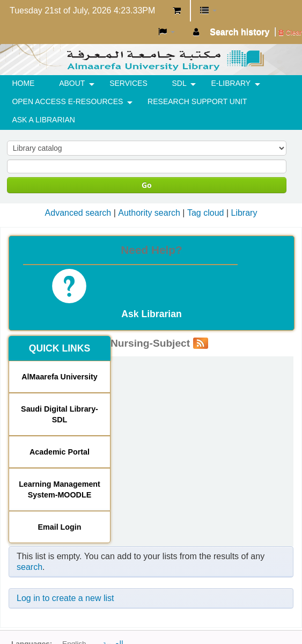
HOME (23, 83)
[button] (177, 11)
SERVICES (128, 83)
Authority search (149, 213)
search (30, 567)
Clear (290, 32)
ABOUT (72, 83)
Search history (240, 32)
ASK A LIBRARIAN (43, 120)
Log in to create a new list (65, 598)
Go (147, 185)
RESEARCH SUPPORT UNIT (197, 101)
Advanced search (78, 213)
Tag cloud (206, 213)
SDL (179, 83)
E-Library (231, 83)
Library (244, 213)
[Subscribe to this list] (201, 343)
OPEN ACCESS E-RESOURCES (67, 101)
